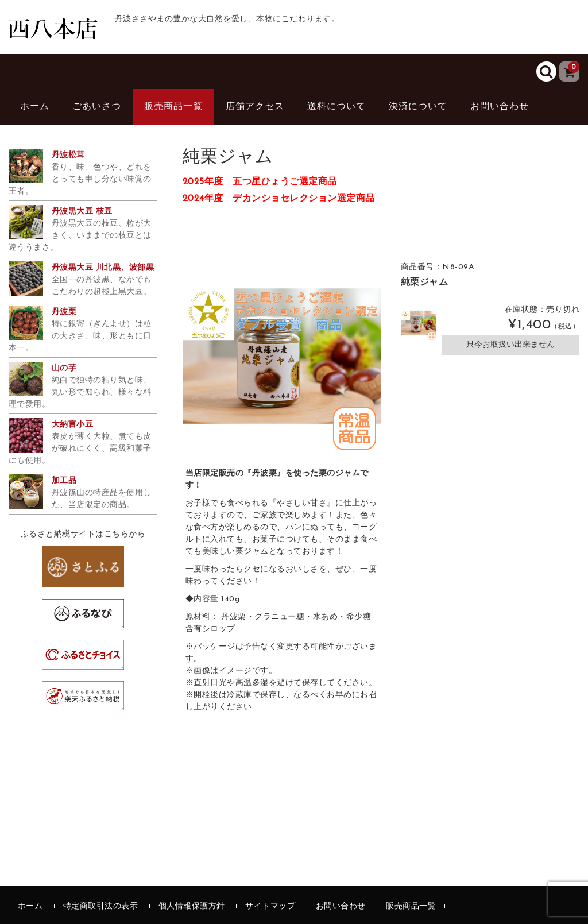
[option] (282, 356)
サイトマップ (270, 906)
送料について (336, 107)
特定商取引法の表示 (101, 906)
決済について (418, 107)
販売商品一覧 (173, 107)
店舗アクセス (255, 107)
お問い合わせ (500, 107)
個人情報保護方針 (192, 906)
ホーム (35, 107)
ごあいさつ (97, 107)
